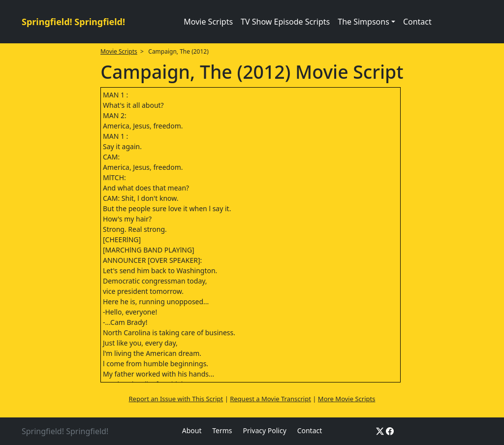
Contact (417, 22)
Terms (222, 430)
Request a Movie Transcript (270, 399)
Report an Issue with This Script (176, 399)
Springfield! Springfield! (73, 22)
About (192, 430)
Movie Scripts (208, 22)
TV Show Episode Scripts (285, 22)
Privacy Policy (264, 430)
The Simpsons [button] (363, 22)
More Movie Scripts (347, 399)
